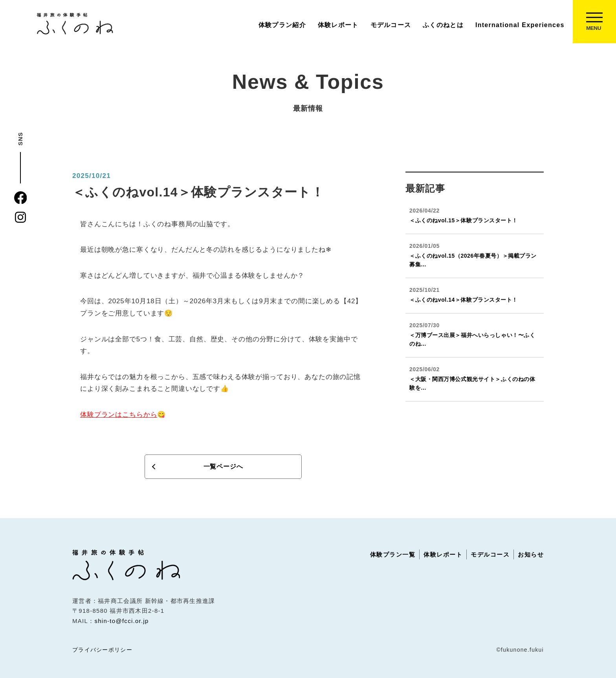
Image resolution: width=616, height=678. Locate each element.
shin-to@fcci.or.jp (121, 621)
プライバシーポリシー (102, 650)
